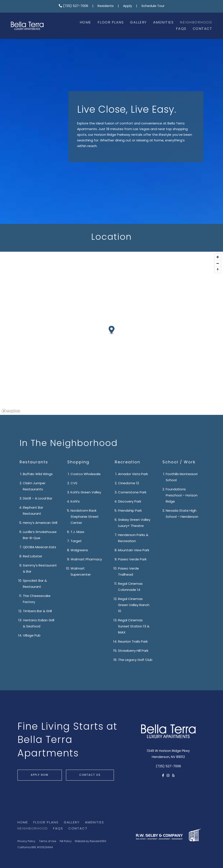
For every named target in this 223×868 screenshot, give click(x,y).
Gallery (138, 23)
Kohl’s (75, 502)
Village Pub (32, 636)
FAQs (181, 29)
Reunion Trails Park (133, 642)
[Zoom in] (218, 257)
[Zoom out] (218, 263)
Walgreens (79, 550)
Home (85, 23)
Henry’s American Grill (40, 523)
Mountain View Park (134, 550)
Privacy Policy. (27, 841)
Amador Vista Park (133, 474)
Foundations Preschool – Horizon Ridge (182, 496)
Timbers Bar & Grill (37, 611)
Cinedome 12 (128, 483)
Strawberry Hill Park (133, 651)
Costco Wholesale (86, 474)
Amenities (163, 23)
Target (76, 541)
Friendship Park (130, 511)
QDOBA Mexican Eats (40, 547)
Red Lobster (33, 557)
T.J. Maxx (77, 532)
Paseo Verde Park (132, 560)
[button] (112, 330)
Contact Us (90, 775)
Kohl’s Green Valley (86, 493)
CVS (74, 483)
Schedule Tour (153, 6)
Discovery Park (130, 502)
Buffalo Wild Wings (38, 474)
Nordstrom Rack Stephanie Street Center (85, 517)
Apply (128, 6)
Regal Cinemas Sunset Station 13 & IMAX (134, 627)
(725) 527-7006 (73, 6)
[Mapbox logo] (11, 411)
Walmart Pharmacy (86, 560)
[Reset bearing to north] (218, 270)
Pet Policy (66, 841)
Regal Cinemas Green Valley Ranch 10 (134, 605)
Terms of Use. (48, 841)
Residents (106, 6)
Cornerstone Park (132, 493)
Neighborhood (196, 23)
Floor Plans (111, 23)
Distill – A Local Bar (38, 499)
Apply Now (40, 775)
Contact (203, 29)
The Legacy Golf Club (135, 660)
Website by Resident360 (90, 841)
